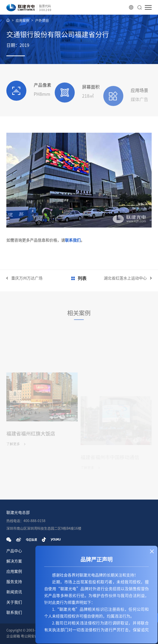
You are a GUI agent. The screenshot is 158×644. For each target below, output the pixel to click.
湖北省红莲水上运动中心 (125, 278)
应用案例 (22, 21)
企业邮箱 (13, 636)
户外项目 (42, 21)
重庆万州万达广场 (27, 278)
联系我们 (73, 240)
